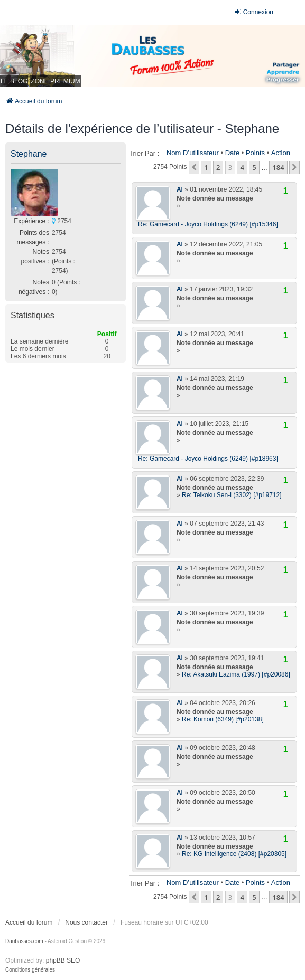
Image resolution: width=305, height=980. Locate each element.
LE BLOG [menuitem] (14, 81)
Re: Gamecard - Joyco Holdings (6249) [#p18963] (208, 459)
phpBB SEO (63, 960)
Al (180, 189)
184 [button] (278, 167)
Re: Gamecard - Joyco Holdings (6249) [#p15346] (208, 224)
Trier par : (144, 153)
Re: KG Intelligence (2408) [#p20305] (234, 854)
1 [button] (206, 167)
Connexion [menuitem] (253, 12)
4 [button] (242, 167)
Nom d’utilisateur (193, 153)
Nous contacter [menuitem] (86, 922)
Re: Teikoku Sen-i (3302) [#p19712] (232, 495)
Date (232, 153)
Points (255, 153)
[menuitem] (30, 970)
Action (281, 153)
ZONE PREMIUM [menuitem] (55, 81)
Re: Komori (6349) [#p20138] (223, 719)
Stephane (29, 154)
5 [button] (254, 167)
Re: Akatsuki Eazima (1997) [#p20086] (236, 674)
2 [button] (218, 167)
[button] (194, 167)
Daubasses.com (24, 941)
